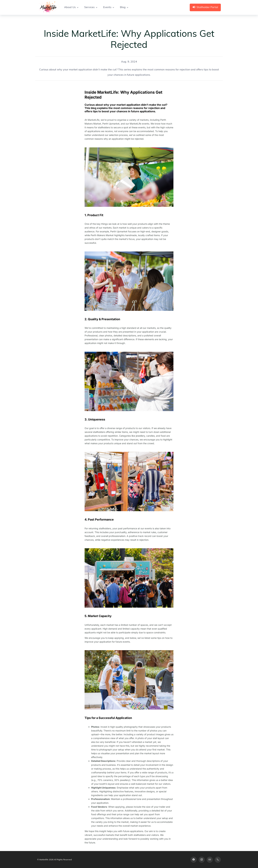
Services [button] (89, 7)
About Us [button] (70, 7)
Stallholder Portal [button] (205, 7)
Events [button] (107, 7)
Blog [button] (123, 7)
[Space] (48, 7)
